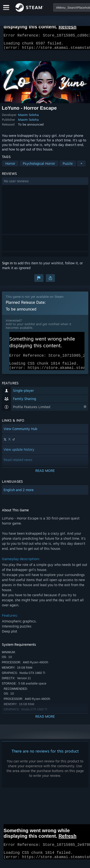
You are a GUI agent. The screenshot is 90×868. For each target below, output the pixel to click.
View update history (19, 455)
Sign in (7, 266)
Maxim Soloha (28, 118)
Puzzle (68, 166)
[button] (45, 184)
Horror (10, 166)
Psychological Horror (39, 166)
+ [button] (81, 166)
